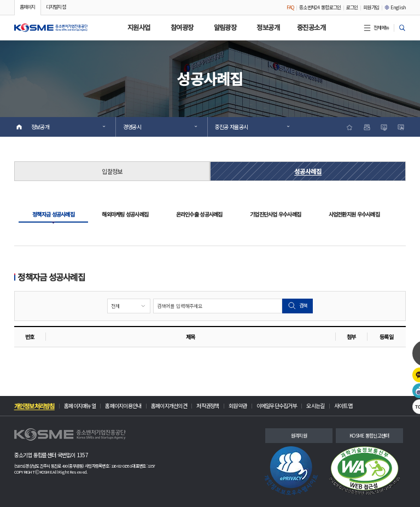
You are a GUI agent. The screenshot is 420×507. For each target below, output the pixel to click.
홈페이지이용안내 (123, 406)
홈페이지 (28, 7)
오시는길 (315, 406)
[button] (51, 28)
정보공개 (268, 27)
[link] (291, 471)
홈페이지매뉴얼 (80, 406)
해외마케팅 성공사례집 (125, 214)
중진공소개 (311, 27)
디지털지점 (56, 7)
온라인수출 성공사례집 (199, 214)
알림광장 (225, 27)
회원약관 (238, 406)
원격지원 (299, 436)
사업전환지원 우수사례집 (354, 214)
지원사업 (139, 27)
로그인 (352, 7)
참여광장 (182, 27)
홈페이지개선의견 (169, 406)
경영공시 (160, 127)
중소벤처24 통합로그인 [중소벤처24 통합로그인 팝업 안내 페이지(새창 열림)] (320, 7)
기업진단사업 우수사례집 (275, 214)
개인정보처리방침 (34, 406)
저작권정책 (208, 406)
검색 (297, 306)
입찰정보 (112, 171)
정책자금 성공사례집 (53, 214)
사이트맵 (343, 406)
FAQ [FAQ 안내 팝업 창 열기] (290, 7)
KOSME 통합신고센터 (369, 436)
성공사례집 (308, 171)
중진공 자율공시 (252, 127)
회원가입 (371, 7)
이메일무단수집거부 (277, 406)
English (395, 7)
